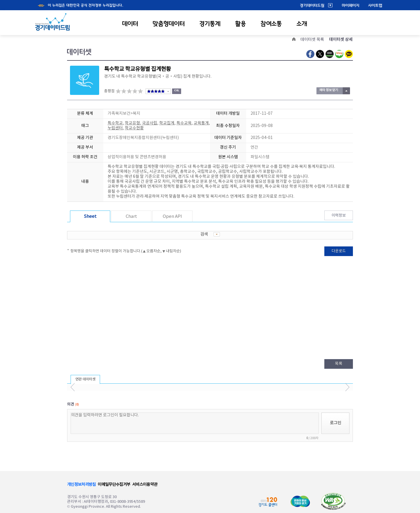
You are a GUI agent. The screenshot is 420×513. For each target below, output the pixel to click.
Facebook (310, 54)
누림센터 (115, 128)
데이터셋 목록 (312, 40)
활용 (240, 24)
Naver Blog (339, 54)
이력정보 (339, 215)
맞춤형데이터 (169, 24)
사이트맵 (375, 6)
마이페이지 (351, 6)
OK (177, 90)
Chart (131, 216)
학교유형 (132, 123)
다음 (347, 387)
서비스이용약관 (145, 485)
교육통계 (201, 123)
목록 (339, 364)
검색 (210, 234)
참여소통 (271, 24)
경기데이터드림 (312, 6)
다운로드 (339, 251)
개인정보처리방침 (81, 485)
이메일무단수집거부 (114, 485)
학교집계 (167, 123)
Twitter (320, 54)
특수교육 (184, 123)
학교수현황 (134, 128)
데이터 (130, 24)
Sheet (90, 216)
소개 (302, 24)
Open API (172, 216)
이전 (73, 387)
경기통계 (210, 24)
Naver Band (330, 54)
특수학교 (115, 123)
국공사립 (150, 123)
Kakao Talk (349, 54)
